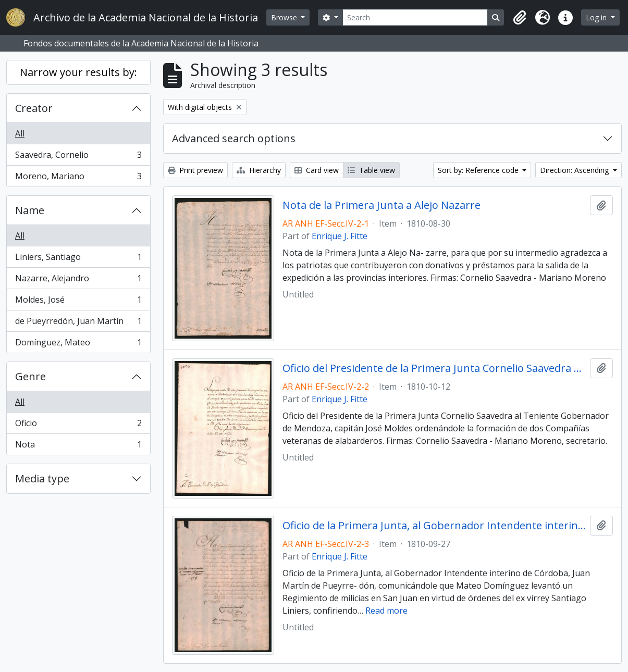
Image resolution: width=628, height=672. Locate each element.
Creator (34, 108)
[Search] (415, 17)
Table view (371, 170)
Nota (78, 446)
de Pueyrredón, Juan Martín (78, 323)
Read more (386, 611)
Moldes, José (78, 302)
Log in (597, 17)
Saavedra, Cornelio (78, 157)
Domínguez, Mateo (78, 344)
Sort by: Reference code (479, 170)
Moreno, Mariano (78, 178)
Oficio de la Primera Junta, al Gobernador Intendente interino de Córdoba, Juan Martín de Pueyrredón (434, 526)
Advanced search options (234, 138)
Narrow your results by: (78, 72)
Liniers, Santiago (78, 259)
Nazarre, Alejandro (78, 281)
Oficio (78, 425)
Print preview (195, 170)
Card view (317, 170)
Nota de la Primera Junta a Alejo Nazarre (381, 205)
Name (30, 210)
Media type (42, 478)
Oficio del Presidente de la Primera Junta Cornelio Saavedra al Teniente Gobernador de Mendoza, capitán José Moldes (434, 368)
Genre (30, 376)
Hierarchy (259, 170)
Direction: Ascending (575, 170)
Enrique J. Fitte (340, 236)
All (20, 133)
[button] (520, 18)
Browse (285, 17)
